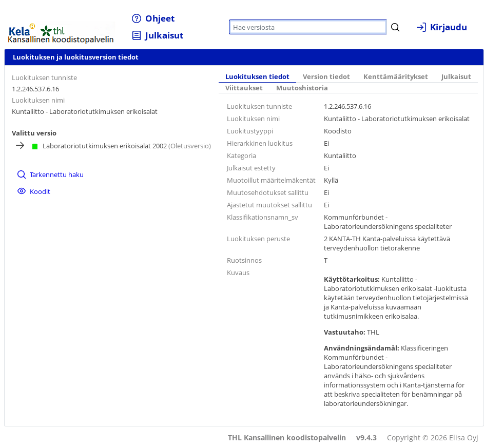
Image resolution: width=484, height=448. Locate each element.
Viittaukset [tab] (244, 88)
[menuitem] (153, 18)
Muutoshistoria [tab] (302, 88)
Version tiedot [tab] (326, 77)
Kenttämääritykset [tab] (396, 77)
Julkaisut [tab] (456, 77)
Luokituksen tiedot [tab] (257, 77)
